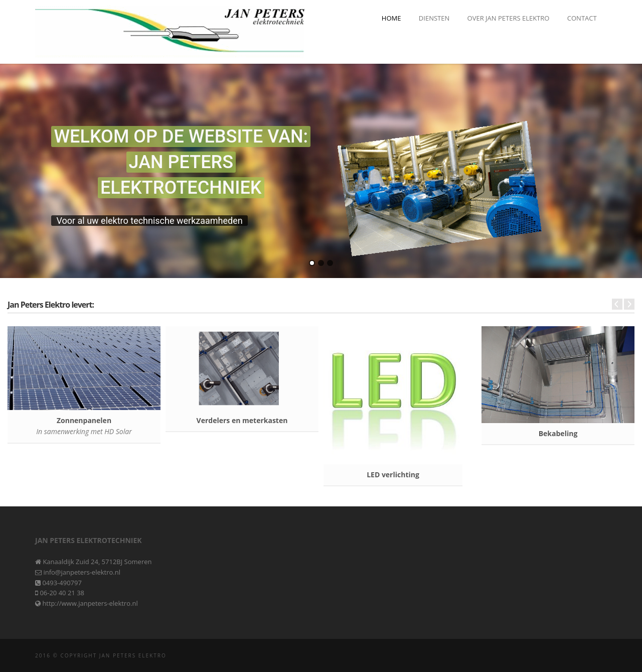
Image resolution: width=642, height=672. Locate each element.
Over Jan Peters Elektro (509, 18)
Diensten (435, 18)
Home (392, 18)
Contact (583, 18)
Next (629, 304)
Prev (617, 304)
